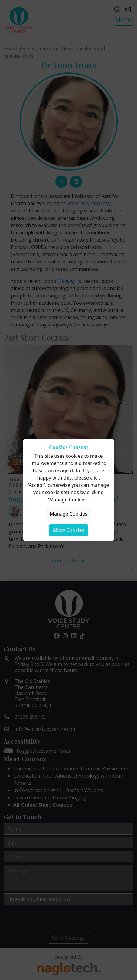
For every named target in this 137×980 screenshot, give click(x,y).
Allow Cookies (68, 530)
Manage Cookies (68, 514)
